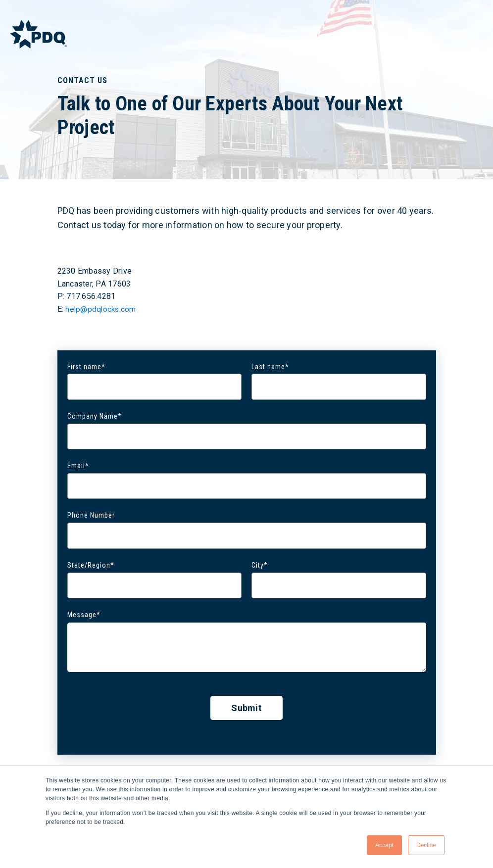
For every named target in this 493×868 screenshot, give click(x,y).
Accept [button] (384, 845)
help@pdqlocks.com (101, 309)
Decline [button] (426, 845)
